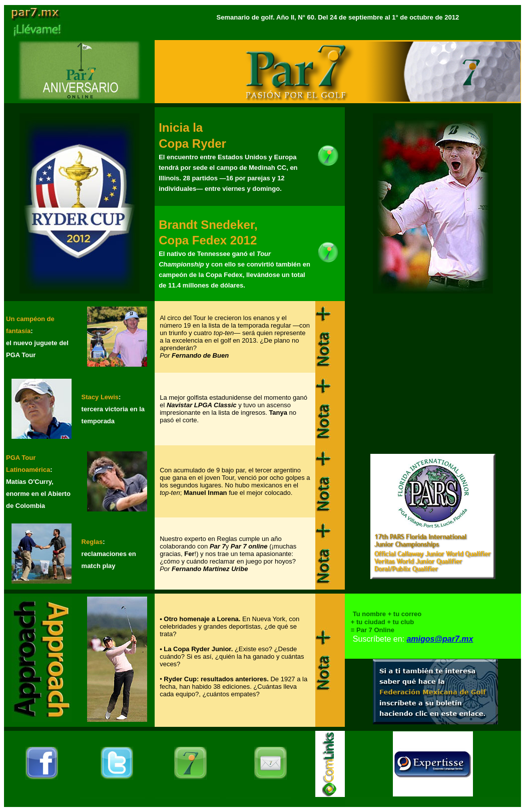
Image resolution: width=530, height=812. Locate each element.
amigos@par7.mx (440, 639)
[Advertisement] (433, 372)
